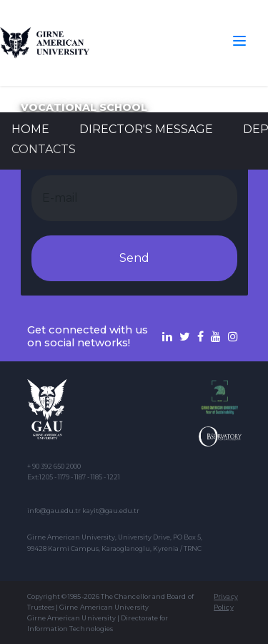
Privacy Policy (225, 602)
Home (30, 129)
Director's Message (146, 129)
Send (134, 258)
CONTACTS (44, 149)
